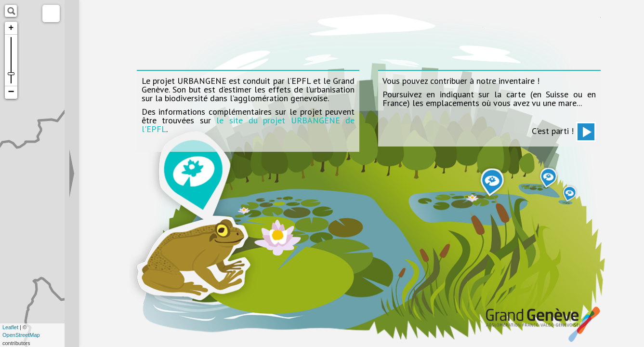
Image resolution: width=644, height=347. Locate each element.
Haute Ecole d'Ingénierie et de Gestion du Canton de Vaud (571, 23)
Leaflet (10, 327)
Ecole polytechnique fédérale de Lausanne (164, 23)
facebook (467, 30)
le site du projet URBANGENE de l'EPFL (248, 125)
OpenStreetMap (21, 335)
